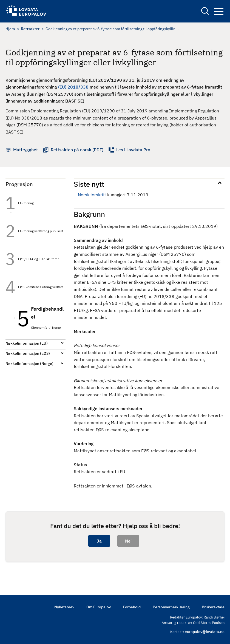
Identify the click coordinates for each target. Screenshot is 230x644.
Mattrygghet (25, 150)
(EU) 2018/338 (73, 87)
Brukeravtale (213, 607)
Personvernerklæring (171, 607)
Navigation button (219, 11)
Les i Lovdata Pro (133, 150)
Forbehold (132, 607)
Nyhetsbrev (64, 607)
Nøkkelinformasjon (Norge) (29, 364)
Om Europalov (99, 607)
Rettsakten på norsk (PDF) (77, 150)
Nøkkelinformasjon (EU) (27, 343)
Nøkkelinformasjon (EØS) (28, 353)
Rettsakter (30, 29)
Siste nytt (89, 184)
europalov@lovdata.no (205, 632)
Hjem (10, 29)
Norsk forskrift (92, 195)
